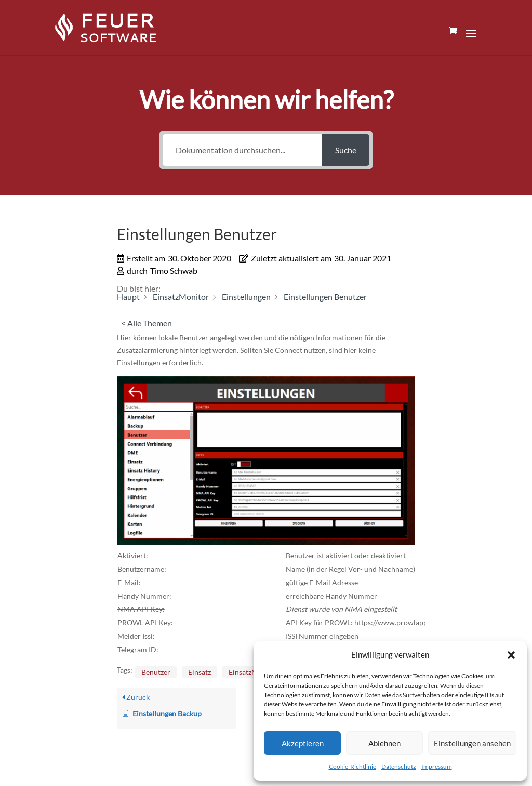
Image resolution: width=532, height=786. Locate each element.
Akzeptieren (303, 743)
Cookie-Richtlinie (353, 767)
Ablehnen (384, 743)
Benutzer (156, 672)
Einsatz (199, 672)
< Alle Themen (147, 323)
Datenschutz (399, 767)
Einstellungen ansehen (472, 743)
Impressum (437, 767)
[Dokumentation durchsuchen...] (242, 150)
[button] (511, 655)
